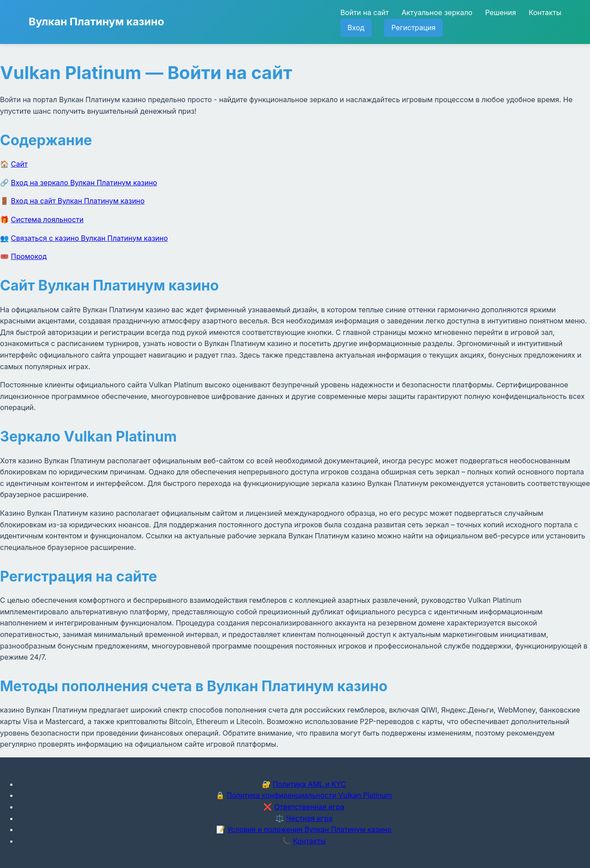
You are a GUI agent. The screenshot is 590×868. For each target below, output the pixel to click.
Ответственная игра (309, 807)
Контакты (545, 12)
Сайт (20, 164)
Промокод (29, 256)
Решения (501, 12)
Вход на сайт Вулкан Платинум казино (78, 201)
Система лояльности (48, 219)
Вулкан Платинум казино (97, 22)
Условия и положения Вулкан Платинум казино (309, 829)
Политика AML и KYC (309, 784)
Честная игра (309, 818)
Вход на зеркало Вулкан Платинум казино (84, 183)
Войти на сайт (365, 12)
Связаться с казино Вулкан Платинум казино (90, 238)
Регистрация (413, 28)
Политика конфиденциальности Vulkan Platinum (309, 795)
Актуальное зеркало (437, 12)
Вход (356, 28)
